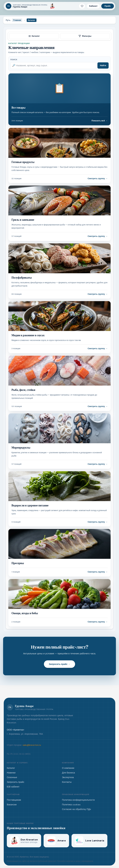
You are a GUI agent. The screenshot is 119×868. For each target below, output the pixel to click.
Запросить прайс (16, 782)
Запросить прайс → (60, 664)
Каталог (34, 36)
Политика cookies (71, 805)
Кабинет (93, 6)
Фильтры (85, 36)
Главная (17, 20)
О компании (68, 768)
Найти (103, 65)
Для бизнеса (69, 773)
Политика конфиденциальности (78, 800)
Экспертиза (68, 777)
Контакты (67, 782)
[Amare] (56, 841)
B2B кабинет (13, 787)
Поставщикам (14, 800)
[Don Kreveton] (52, 6)
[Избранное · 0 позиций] (82, 6)
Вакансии (12, 805)
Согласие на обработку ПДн (77, 809)
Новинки (11, 773)
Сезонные (12, 777)
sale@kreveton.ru (32, 745)
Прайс (108, 6)
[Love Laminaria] (89, 841)
